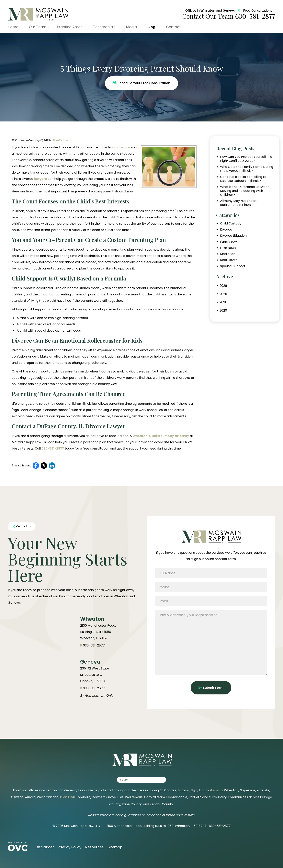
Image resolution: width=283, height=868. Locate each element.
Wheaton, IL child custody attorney (161, 436)
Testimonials (104, 27)
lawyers (40, 179)
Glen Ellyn (68, 797)
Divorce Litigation (233, 236)
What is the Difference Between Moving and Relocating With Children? (245, 191)
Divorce (226, 230)
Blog (151, 27)
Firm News (228, 248)
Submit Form (211, 688)
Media (131, 27)
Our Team (38, 27)
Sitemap (115, 847)
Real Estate (229, 260)
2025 (222, 294)
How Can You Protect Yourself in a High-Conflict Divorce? (246, 159)
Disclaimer (45, 847)
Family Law (60, 140)
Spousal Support (233, 266)
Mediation (228, 254)
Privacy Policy (70, 847)
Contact (173, 27)
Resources (95, 847)
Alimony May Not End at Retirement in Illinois (238, 203)
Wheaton (208, 11)
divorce (124, 147)
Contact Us (22, 526)
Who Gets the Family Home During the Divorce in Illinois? (247, 169)
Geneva (229, 11)
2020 (222, 310)
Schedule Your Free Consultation (141, 83)
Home (13, 27)
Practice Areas (70, 27)
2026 (222, 286)
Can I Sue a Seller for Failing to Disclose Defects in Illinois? (243, 179)
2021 (221, 302)
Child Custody (231, 223)
